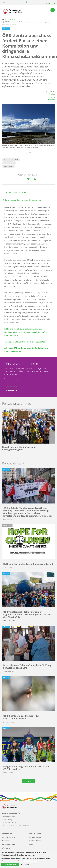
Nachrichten (11, 19)
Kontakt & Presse (36, 841)
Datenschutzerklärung (11, 379)
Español (52, 100)
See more (28, 781)
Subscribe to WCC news (17, 193)
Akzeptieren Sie (10, 865)
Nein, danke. (25, 865)
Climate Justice (8, 166)
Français (51, 97)
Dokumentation (35, 837)
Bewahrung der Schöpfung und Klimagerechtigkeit (24, 200)
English (52, 94)
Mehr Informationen (30, 861)
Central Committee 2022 (11, 160)
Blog (31, 844)
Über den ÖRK (7, 834)
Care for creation (9, 163)
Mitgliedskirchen (8, 837)
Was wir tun (7, 848)
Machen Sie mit (35, 834)
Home (3, 19)
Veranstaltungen (8, 844)
